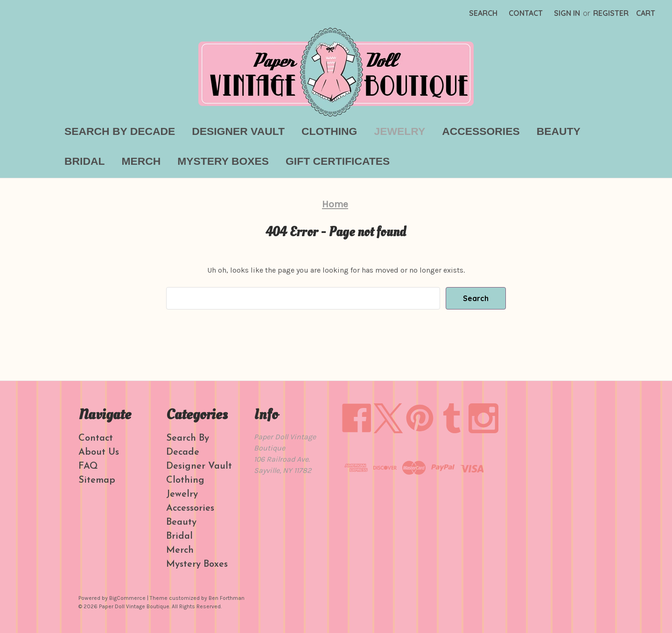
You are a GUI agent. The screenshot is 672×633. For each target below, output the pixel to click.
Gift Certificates (338, 161)
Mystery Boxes (223, 161)
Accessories (481, 131)
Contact (526, 13)
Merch (141, 161)
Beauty (559, 131)
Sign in (567, 13)
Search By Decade (120, 131)
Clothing (329, 131)
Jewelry (399, 131)
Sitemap (97, 480)
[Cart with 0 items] (646, 13)
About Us (99, 452)
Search (483, 13)
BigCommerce (127, 598)
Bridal (84, 161)
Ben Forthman (227, 598)
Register (611, 13)
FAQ (88, 466)
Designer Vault (238, 131)
